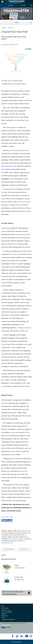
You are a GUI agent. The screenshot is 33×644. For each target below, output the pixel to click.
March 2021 (11, 28)
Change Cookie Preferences (8, 620)
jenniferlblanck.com (7, 543)
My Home (11, 5)
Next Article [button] (25, 549)
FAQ (2, 606)
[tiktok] (27, 49)
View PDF (22, 18)
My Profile (23, 5)
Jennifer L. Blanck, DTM (10, 45)
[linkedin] (28, 49)
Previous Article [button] (8, 549)
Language (4, 28)
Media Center (4, 616)
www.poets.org (23, 202)
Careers (3, 618)
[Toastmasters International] (17, 2)
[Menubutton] (2, 2)
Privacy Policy (5, 608)
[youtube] (30, 49)
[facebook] (25, 49)
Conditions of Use (5, 610)
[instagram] (31, 49)
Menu (17, 22)
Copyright (4, 614)
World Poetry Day (10, 166)
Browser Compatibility (6, 612)
